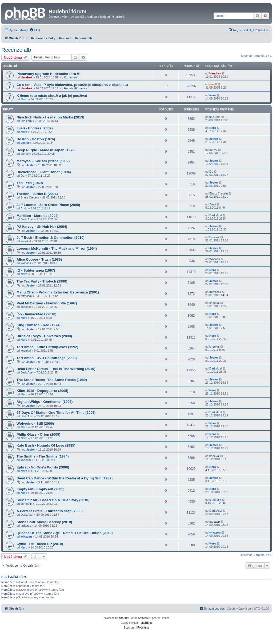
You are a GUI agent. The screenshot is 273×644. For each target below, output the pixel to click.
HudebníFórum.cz (76, 88)
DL (22, 176)
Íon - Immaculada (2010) (37, 314)
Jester (25, 143)
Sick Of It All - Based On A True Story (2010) (53, 500)
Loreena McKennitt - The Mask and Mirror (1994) (57, 249)
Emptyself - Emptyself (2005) (41, 489)
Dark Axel (27, 219)
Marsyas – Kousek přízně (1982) (43, 161)
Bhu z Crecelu (30, 197)
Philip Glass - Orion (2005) (38, 434)
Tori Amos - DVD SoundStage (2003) (47, 358)
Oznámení (71, 77)
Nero (24, 99)
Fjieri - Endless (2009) (35, 128)
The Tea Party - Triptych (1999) (42, 281)
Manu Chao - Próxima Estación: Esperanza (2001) (58, 292)
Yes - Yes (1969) (30, 183)
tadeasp (26, 526)
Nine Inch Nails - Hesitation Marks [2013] (50, 117)
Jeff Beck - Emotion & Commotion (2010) (51, 238)
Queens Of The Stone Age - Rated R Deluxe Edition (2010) (65, 533)
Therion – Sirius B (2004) (37, 194)
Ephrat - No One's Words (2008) (43, 467)
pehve (25, 154)
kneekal (26, 241)
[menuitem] (35, 30)
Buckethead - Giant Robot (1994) (44, 172)
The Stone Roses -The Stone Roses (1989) (52, 380)
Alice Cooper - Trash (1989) (39, 259)
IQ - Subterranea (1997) (36, 270)
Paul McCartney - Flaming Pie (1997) (47, 303)
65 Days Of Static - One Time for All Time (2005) (56, 413)
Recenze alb (16, 50)
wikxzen (26, 536)
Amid (24, 208)
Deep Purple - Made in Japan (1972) (46, 150)
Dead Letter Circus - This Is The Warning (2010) (56, 369)
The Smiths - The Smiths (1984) (43, 456)
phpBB (123, 618)
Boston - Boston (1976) (36, 139)
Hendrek (26, 77)
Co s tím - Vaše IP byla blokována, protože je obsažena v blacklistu (72, 85)
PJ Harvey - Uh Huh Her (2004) (42, 227)
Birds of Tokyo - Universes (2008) (44, 336)
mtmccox (26, 296)
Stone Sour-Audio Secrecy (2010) (44, 522)
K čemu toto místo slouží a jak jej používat (52, 96)
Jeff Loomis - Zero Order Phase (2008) (48, 205)
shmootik (26, 504)
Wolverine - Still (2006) (35, 424)
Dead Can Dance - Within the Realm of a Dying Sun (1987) (65, 478)
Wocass (26, 263)
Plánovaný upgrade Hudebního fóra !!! (49, 74)
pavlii (213, 84)
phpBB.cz (146, 623)
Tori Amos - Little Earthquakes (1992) (47, 347)
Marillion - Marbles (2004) (38, 216)
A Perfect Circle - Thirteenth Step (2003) (50, 511)
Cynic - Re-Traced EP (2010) (40, 544)
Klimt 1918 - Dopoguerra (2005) (42, 391)
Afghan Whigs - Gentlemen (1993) (45, 402)
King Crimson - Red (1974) (39, 325)
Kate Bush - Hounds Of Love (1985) (46, 445)
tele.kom (26, 121)
